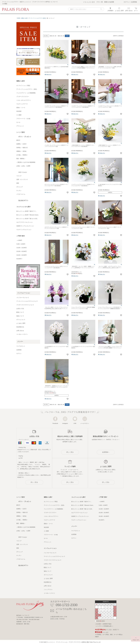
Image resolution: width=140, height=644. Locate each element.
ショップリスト (48, 589)
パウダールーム (21, 194)
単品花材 (19, 111)
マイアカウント (21, 346)
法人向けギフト (23, 200)
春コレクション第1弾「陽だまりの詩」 (27, 219)
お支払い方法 (20, 309)
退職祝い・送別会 (21, 151)
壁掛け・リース (21, 108)
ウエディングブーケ (22, 104)
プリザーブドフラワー (23, 97)
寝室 (18, 183)
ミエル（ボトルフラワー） (24, 100)
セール (18, 122)
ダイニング (20, 187)
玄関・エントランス (22, 179)
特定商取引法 (20, 327)
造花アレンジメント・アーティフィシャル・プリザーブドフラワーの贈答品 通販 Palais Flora (70, 642)
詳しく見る (34, 482)
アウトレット (20, 126)
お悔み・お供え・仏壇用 (23, 166)
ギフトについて (21, 320)
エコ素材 (19, 115)
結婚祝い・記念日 (21, 144)
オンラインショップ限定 (23, 86)
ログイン (127, 2)
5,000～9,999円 (21, 244)
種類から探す (25, 18)
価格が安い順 (53, 36)
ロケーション (23, 172)
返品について (20, 316)
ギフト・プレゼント (25, 137)
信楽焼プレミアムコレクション (25, 226)
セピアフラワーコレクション (25, 222)
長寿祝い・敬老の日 (22, 148)
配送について (20, 312)
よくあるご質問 (21, 323)
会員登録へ (106, 452)
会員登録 (134, 2)
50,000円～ (20, 259)
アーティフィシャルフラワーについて (27, 301)
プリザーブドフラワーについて (25, 305)
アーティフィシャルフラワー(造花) (37, 18)
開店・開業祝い (21, 159)
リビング (19, 176)
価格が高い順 (61, 36)
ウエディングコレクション (24, 230)
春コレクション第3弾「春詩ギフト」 (27, 211)
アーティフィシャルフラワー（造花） (27, 89)
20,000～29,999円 (22, 251)
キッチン (19, 190)
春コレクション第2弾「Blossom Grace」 (28, 215)
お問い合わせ (20, 331)
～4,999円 (19, 240)
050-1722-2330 (67, 605)
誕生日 (18, 140)
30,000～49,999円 (22, 255)
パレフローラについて (23, 298)
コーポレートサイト (22, 334)
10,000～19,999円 (22, 248)
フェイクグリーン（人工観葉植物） (26, 93)
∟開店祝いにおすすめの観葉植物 (26, 162)
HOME (18, 18)
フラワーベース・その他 (23, 119)
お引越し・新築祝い (22, 155)
